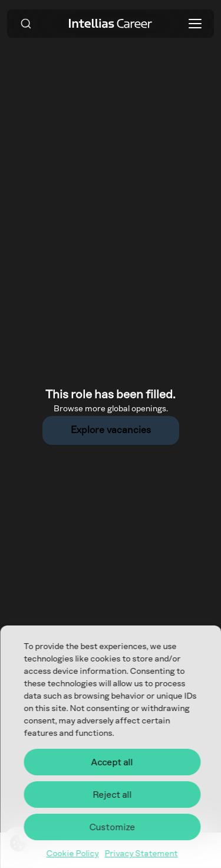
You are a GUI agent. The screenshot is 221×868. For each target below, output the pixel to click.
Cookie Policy (73, 854)
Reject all (112, 795)
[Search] (26, 24)
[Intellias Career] (111, 23)
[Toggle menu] (195, 24)
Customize (112, 827)
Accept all (112, 762)
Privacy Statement (141, 854)
